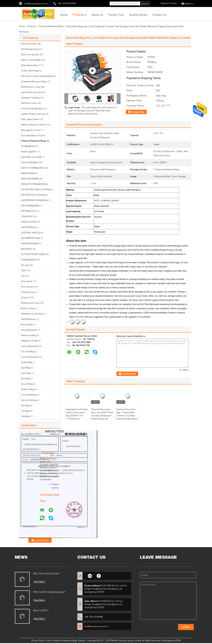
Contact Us (160, 15)
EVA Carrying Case (30, 54)
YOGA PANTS (27, 216)
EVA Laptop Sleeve (30, 119)
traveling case (28, 292)
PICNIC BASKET (29, 152)
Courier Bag (27, 384)
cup (23, 276)
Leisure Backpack (30, 346)
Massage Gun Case (30, 130)
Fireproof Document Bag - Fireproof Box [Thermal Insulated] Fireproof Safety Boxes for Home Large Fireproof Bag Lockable (128, 417)
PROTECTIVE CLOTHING (33, 195)
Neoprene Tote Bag (30, 98)
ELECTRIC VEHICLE (30, 233)
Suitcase (25, 297)
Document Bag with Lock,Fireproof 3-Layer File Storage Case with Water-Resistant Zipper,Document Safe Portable (92, 111)
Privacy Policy (38, 640)
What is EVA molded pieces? (49, 592)
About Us (97, 15)
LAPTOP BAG (27, 227)
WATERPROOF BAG (30, 238)
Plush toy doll (27, 287)
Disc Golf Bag (28, 351)
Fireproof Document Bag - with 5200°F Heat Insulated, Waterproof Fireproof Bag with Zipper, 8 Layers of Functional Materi (102, 417)
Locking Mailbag (29, 395)
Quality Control (138, 15)
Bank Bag (26, 378)
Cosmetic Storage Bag (32, 108)
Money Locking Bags (31, 60)
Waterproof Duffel (29, 341)
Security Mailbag (29, 400)
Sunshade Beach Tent (32, 135)
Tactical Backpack (30, 357)
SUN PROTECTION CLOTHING (36, 189)
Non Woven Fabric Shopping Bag (37, 76)
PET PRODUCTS (29, 211)
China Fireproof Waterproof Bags (62, 640)
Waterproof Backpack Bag (33, 81)
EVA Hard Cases (29, 44)
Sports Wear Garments (32, 92)
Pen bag (25, 265)
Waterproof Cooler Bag (32, 314)
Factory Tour (116, 15)
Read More (39, 582)
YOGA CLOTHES (29, 222)
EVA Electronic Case (31, 87)
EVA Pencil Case (29, 103)
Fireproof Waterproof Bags (51, 26)
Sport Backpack (28, 319)
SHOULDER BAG (29, 162)
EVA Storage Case (30, 49)
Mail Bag (25, 405)
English (189, 4)
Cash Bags (26, 373)
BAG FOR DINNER (30, 179)
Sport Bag (26, 368)
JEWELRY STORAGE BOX (33, 184)
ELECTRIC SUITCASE (31, 157)
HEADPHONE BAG (30, 243)
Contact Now (138, 112)
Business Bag (28, 308)
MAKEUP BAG (28, 173)
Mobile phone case (30, 303)
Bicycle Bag (27, 324)
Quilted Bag (27, 362)
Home (64, 15)
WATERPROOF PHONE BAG (34, 200)
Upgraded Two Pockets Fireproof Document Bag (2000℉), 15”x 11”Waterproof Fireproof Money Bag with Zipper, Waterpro (77, 417)
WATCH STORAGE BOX (32, 168)
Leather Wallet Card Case (33, 114)
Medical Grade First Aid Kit (34, 125)
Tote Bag (25, 411)
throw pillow (27, 281)
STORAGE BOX (28, 146)
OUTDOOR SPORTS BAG (33, 254)
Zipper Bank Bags (29, 65)
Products (78, 15)
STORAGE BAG (28, 260)
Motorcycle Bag (28, 335)
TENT (24, 270)
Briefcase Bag (28, 389)
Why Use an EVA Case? (46, 573)
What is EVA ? (41, 610)
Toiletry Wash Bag (30, 71)
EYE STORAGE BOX (30, 206)
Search (145, 4)
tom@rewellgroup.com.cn (36, 4)
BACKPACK (27, 249)
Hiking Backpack (29, 330)
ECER (178, 640)
